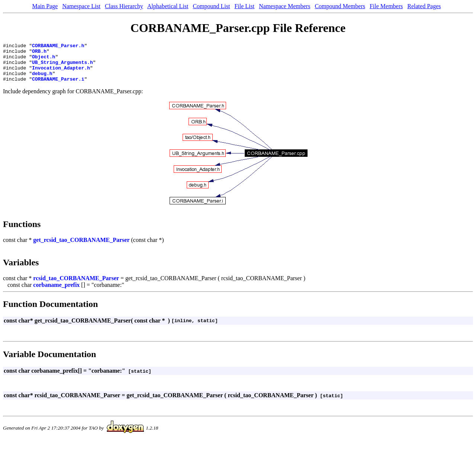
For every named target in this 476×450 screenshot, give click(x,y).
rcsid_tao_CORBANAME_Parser (76, 286)
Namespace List (81, 6)
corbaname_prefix (56, 293)
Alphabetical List (168, 6)
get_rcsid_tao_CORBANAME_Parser (81, 248)
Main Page (45, 6)
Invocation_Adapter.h (61, 73)
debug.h (42, 80)
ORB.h (39, 53)
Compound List (211, 6)
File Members (386, 6)
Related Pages (424, 6)
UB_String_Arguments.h (62, 67)
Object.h (44, 60)
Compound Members (340, 6)
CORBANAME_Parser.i (58, 87)
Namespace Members (284, 6)
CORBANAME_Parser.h (58, 46)
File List (244, 6)
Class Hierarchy (124, 6)
